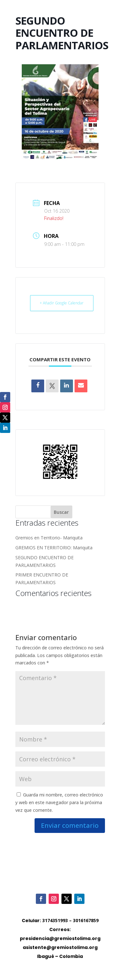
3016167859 (86, 920)
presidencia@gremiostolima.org (60, 938)
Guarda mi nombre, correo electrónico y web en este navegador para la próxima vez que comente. (59, 802)
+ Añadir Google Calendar (62, 303)
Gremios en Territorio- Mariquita (49, 538)
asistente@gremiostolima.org (60, 947)
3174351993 (55, 920)
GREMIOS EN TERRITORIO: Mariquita (54, 548)
